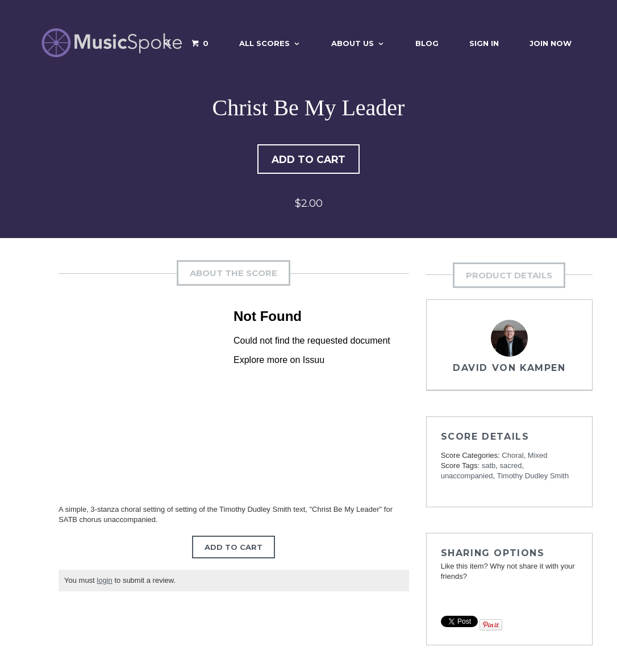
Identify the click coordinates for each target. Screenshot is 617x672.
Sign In (484, 43)
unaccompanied (467, 477)
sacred (511, 467)
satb (489, 467)
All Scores (264, 43)
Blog (427, 43)
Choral (512, 456)
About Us (353, 43)
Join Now (551, 43)
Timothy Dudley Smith (533, 477)
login (104, 581)
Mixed (538, 456)
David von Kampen (509, 369)
